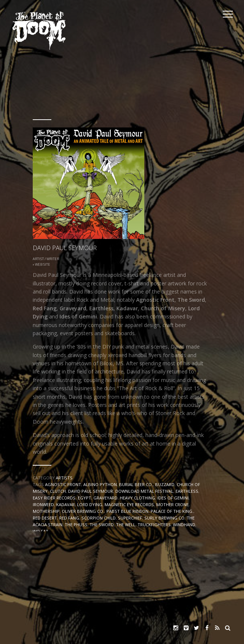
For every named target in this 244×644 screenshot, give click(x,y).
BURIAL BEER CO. (136, 484)
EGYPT (84, 498)
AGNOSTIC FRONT (63, 484)
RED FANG (69, 518)
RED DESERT (45, 518)
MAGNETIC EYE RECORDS (129, 504)
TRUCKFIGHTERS (154, 525)
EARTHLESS (187, 491)
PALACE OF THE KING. (172, 511)
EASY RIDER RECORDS (54, 498)
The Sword (102, 525)
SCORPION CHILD (99, 518)
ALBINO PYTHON (100, 484)
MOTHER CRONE (172, 504)
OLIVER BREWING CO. (83, 511)
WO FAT (41, 531)
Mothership (46, 511)
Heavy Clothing (137, 498)
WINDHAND (184, 525)
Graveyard (105, 498)
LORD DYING (90, 504)
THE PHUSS (76, 525)
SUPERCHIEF (130, 518)
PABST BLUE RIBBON (127, 511)
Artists (64, 478)
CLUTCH (58, 491)
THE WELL (126, 525)
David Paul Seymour (91, 491)
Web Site (43, 264)
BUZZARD (165, 484)
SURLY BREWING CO (164, 518)
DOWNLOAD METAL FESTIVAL (144, 491)
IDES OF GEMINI (173, 498)
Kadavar (65, 504)
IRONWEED (43, 504)
